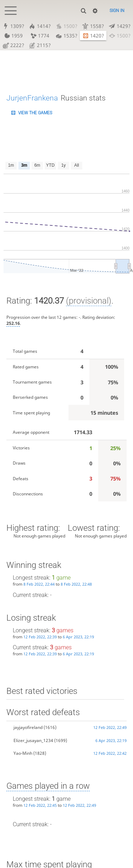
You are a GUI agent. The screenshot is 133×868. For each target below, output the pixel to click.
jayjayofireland (28, 728)
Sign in (117, 11)
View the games (35, 113)
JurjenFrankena (32, 98)
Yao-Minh (23, 753)
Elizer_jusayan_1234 (33, 740)
